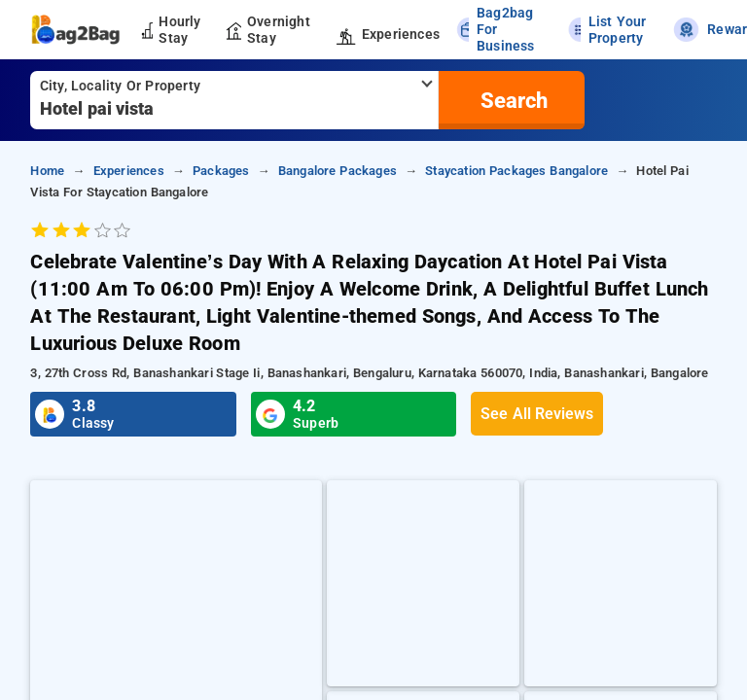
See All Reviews (537, 414)
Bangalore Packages (338, 171)
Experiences (129, 171)
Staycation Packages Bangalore (516, 171)
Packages (221, 171)
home (47, 171)
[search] (512, 100)
